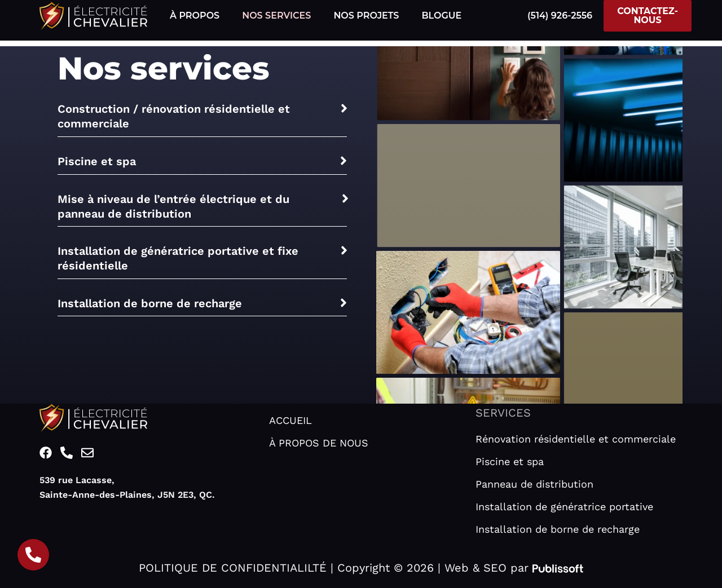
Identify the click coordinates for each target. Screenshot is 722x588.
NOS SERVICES (276, 16)
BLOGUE (441, 16)
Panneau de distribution (534, 484)
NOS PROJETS (366, 16)
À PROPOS (195, 16)
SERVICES (503, 413)
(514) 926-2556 (560, 16)
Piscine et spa (510, 461)
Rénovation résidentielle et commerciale (576, 439)
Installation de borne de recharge (558, 529)
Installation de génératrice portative (564, 507)
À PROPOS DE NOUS (319, 443)
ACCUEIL (290, 420)
